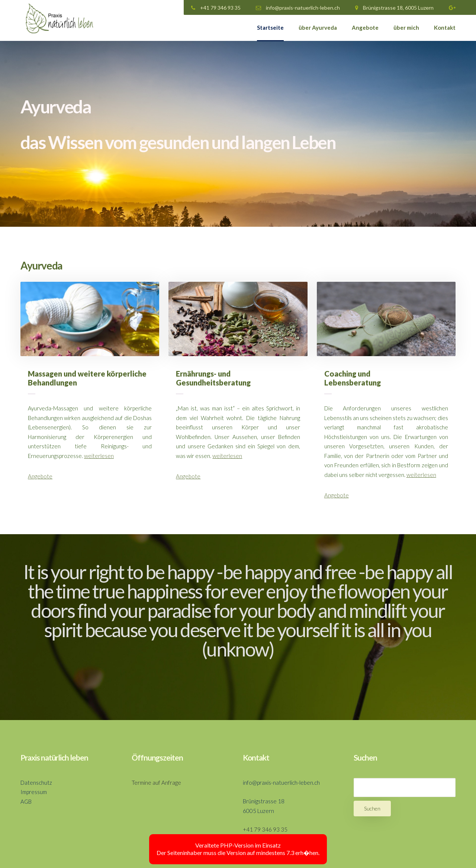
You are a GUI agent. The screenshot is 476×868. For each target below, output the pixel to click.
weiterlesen (99, 456)
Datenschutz (36, 783)
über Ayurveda (318, 28)
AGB (26, 801)
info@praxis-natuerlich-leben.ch (298, 8)
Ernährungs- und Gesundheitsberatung (213, 378)
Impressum (34, 792)
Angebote (365, 28)
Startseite (270, 28)
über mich (406, 28)
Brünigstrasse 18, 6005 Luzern (394, 8)
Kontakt (445, 28)
